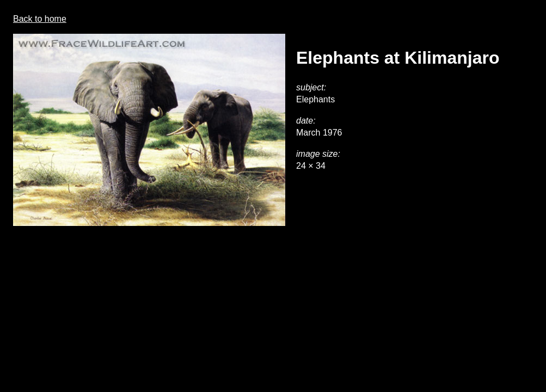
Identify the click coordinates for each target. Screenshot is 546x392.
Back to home (40, 19)
